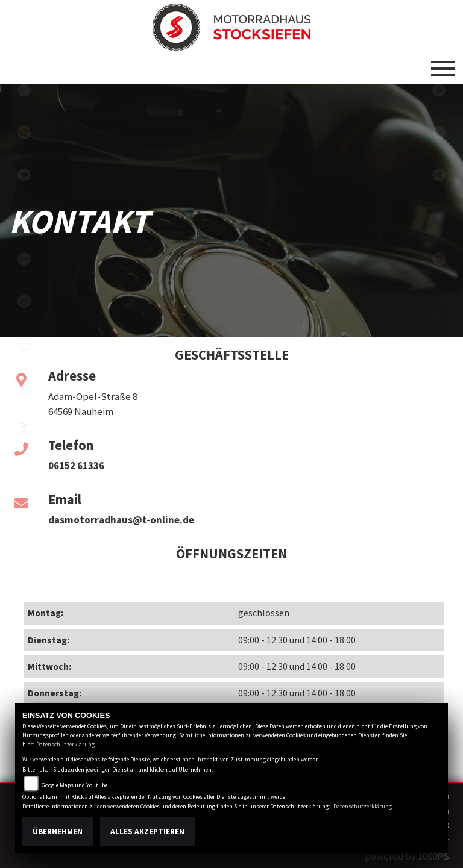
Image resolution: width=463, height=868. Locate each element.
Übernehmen (58, 832)
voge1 (24, 428)
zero (24, 386)
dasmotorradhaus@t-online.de (121, 520)
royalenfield (24, 133)
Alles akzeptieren (147, 832)
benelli (24, 217)
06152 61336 (76, 466)
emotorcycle (24, 90)
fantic (24, 343)
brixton (24, 259)
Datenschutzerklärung (65, 744)
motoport (24, 175)
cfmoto (24, 301)
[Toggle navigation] (443, 64)
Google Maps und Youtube (74, 785)
